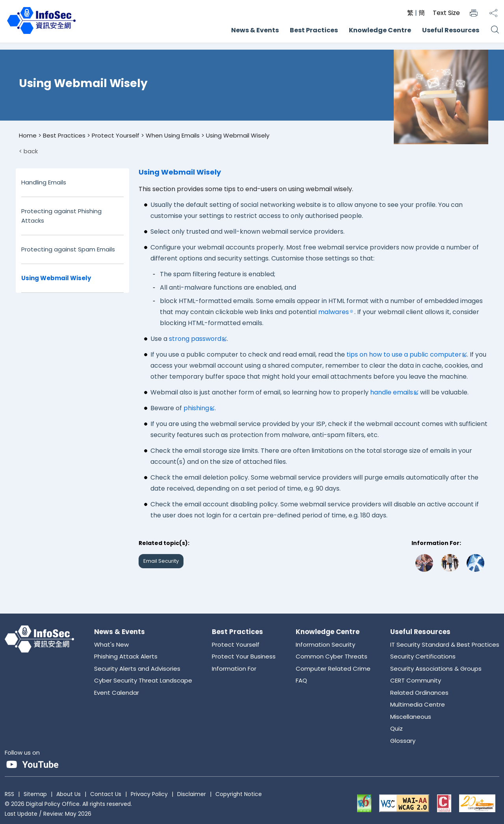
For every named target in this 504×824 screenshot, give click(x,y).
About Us (69, 794)
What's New (111, 645)
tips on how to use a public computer (404, 354)
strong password (195, 339)
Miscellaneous (411, 717)
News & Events (255, 30)
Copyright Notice (239, 794)
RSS (9, 794)
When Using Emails (173, 135)
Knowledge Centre (380, 30)
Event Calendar (117, 693)
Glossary (403, 741)
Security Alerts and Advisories (137, 669)
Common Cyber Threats (332, 656)
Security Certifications (423, 656)
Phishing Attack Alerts (126, 656)
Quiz (397, 728)
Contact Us (106, 794)
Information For (234, 669)
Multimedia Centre (418, 704)
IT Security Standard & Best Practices (445, 645)
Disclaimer (192, 794)
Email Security (161, 561)
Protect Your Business (244, 656)
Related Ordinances (419, 693)
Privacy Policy (149, 794)
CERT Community (416, 680)
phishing (196, 408)
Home (28, 135)
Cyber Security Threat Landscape (143, 680)
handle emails (392, 392)
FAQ (301, 680)
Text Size (446, 13)
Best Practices (314, 30)
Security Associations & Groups (436, 669)
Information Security (325, 645)
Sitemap (35, 794)
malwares (334, 312)
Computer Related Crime (333, 669)
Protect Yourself (116, 135)
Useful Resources (451, 30)
